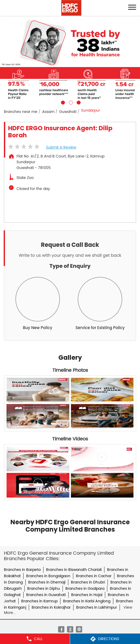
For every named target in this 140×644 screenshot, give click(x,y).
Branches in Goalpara (85, 589)
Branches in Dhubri (88, 582)
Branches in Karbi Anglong (87, 601)
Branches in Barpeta (22, 570)
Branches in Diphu (44, 589)
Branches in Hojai (87, 595)
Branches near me (21, 112)
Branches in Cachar (94, 576)
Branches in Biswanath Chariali (74, 570)
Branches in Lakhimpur (97, 607)
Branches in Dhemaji (47, 582)
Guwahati (68, 112)
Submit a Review (61, 147)
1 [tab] (62, 102)
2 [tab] (70, 102)
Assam (48, 112)
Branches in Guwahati (46, 595)
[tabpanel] (70, 60)
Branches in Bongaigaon (48, 576)
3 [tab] (78, 102)
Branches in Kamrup (39, 601)
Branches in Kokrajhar (51, 607)
